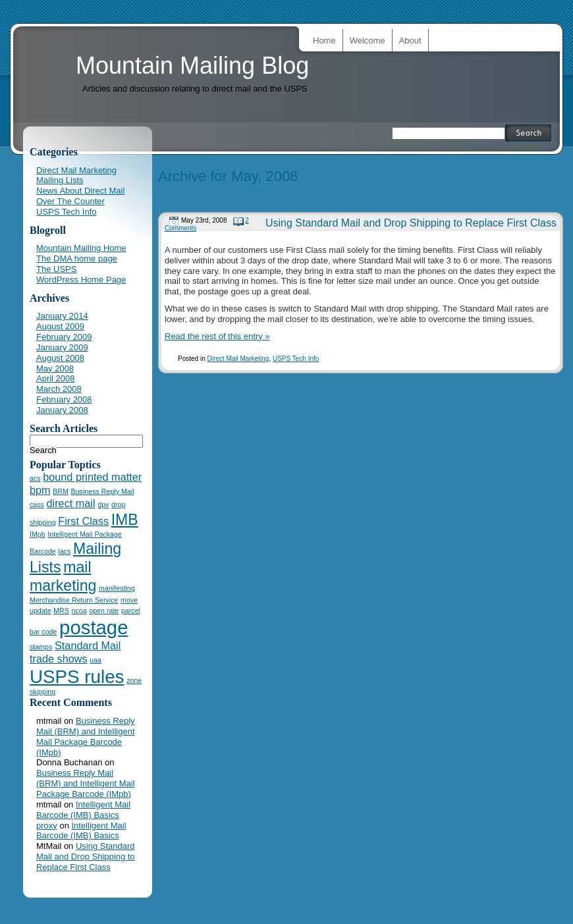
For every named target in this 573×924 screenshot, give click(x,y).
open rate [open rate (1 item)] (104, 611)
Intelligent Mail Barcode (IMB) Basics (83, 810)
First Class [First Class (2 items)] (83, 521)
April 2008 (56, 378)
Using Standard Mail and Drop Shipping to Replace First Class (411, 223)
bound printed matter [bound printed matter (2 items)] (92, 477)
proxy (47, 826)
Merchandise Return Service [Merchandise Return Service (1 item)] (74, 600)
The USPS (56, 269)
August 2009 (60, 326)
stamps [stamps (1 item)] (41, 647)
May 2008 (55, 368)
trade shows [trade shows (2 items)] (59, 659)
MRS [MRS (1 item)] (61, 611)
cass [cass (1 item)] (37, 504)
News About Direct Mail (80, 191)
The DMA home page (77, 258)
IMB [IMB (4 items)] (125, 520)
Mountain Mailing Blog (192, 66)
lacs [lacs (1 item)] (64, 551)
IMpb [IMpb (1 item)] (38, 534)
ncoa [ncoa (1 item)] (79, 611)
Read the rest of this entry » (217, 336)
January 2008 (62, 410)
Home (324, 41)
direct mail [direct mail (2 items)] (71, 503)
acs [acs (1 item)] (35, 478)
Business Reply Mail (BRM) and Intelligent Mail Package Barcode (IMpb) (86, 737)
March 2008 (59, 389)
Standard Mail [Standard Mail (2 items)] (88, 645)
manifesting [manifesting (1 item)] (117, 588)
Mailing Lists (60, 180)
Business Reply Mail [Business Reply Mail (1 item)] (103, 491)
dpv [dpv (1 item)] (103, 504)
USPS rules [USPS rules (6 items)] (77, 677)
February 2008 (64, 399)
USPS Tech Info (296, 359)
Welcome (368, 41)
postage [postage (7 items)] (94, 627)
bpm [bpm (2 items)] (40, 490)
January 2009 (62, 347)
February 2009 (64, 337)
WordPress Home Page (81, 280)
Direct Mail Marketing (238, 359)
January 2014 (62, 316)
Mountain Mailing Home (81, 248)
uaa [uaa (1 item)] (95, 660)
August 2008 (60, 358)
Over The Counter (70, 201)
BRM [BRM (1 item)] (61, 491)
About (410, 41)
